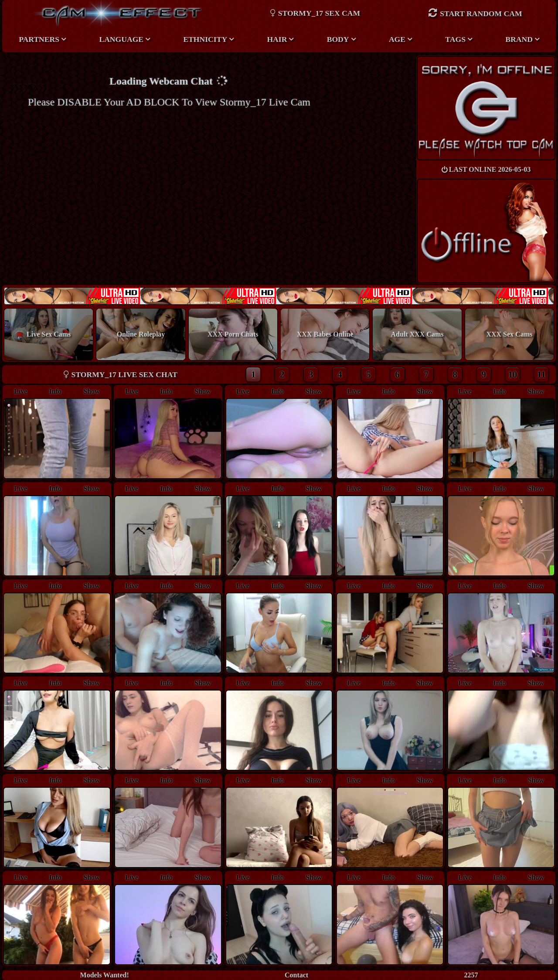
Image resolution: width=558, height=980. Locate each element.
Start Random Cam (475, 13)
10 (512, 374)
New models (279, 296)
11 (541, 374)
